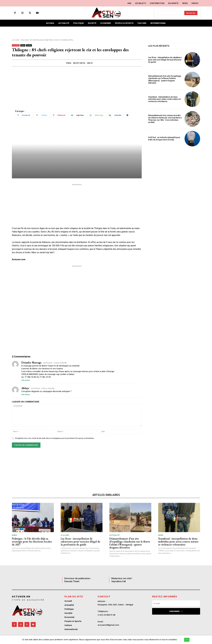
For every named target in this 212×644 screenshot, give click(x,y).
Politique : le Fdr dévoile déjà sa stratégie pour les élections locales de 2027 (32, 542)
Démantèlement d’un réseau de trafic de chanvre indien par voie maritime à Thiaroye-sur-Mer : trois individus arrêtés (165, 119)
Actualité (114, 535)
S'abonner (176, 611)
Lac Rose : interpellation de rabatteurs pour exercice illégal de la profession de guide (165, 60)
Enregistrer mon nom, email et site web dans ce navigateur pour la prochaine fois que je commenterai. (55, 438)
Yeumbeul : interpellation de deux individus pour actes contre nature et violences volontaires (164, 99)
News (23, 45)
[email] (176, 603)
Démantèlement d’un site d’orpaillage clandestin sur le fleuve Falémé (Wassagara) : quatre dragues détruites (165, 79)
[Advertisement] (77, 87)
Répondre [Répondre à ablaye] (26, 395)
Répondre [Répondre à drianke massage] (26, 380)
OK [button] (187, 640)
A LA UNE (15, 40)
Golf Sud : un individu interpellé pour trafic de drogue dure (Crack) (164, 139)
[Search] (191, 13)
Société (29, 45)
